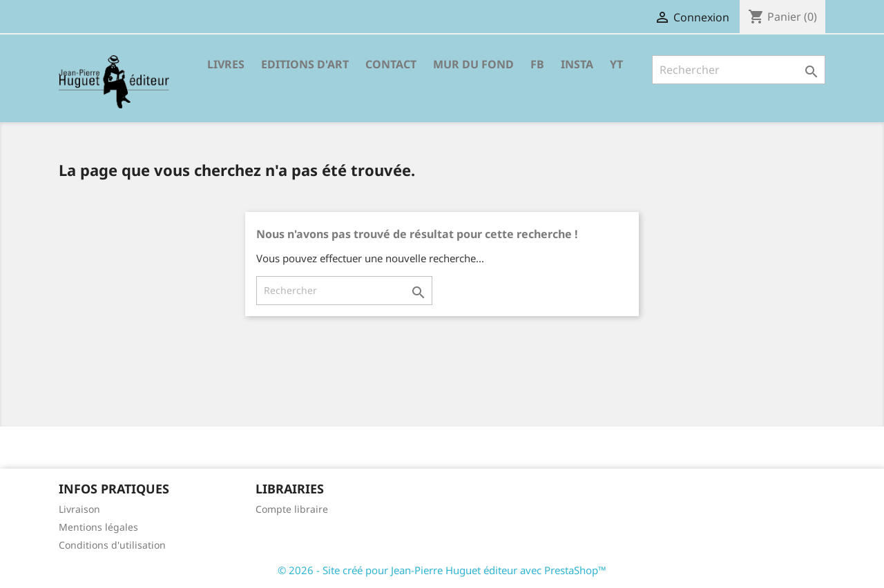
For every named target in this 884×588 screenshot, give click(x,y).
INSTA (577, 64)
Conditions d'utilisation (112, 545)
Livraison (79, 509)
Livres (226, 64)
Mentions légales (98, 527)
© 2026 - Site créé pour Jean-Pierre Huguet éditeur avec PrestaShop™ (442, 570)
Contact (391, 64)
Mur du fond (473, 64)
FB (537, 64)
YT (616, 64)
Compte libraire (292, 509)
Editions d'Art (305, 64)
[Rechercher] (739, 70)
